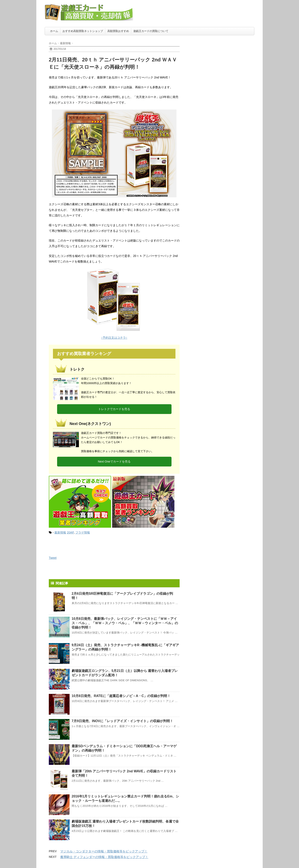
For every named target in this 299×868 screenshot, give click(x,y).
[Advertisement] (223, 63)
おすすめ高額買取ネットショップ (83, 31)
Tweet (53, 558)
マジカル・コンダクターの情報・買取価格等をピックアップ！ (104, 851)
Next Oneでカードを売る (114, 461)
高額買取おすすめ (118, 31)
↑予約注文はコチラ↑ (114, 338)
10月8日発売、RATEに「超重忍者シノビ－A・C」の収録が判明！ (121, 696)
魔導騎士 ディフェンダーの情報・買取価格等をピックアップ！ (104, 857)
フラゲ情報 (83, 532)
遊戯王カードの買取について (151, 31)
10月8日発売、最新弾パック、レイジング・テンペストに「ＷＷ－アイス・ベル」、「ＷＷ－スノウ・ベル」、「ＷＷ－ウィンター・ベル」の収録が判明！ (125, 623)
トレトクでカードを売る (114, 409)
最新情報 (60, 532)
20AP (70, 532)
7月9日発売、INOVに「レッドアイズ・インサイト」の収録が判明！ (122, 721)
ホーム (54, 31)
